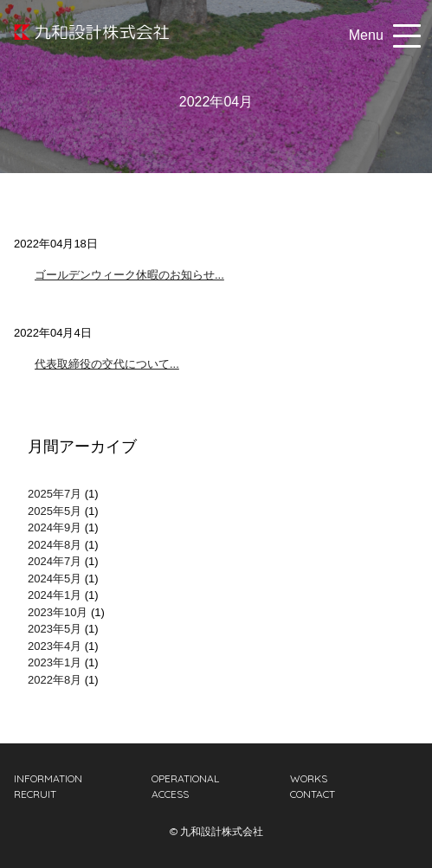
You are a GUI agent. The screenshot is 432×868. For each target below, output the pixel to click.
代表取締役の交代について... (107, 364)
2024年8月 (55, 545)
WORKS (309, 778)
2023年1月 (55, 662)
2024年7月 (55, 561)
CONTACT (313, 794)
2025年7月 (55, 494)
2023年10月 (58, 612)
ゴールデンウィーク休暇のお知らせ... (129, 275)
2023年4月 (55, 646)
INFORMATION (48, 778)
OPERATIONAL (185, 778)
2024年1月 (55, 595)
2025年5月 (55, 511)
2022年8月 (55, 680)
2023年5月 (55, 629)
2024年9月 (55, 527)
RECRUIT (35, 794)
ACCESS (170, 794)
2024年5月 (55, 579)
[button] (403, 35)
